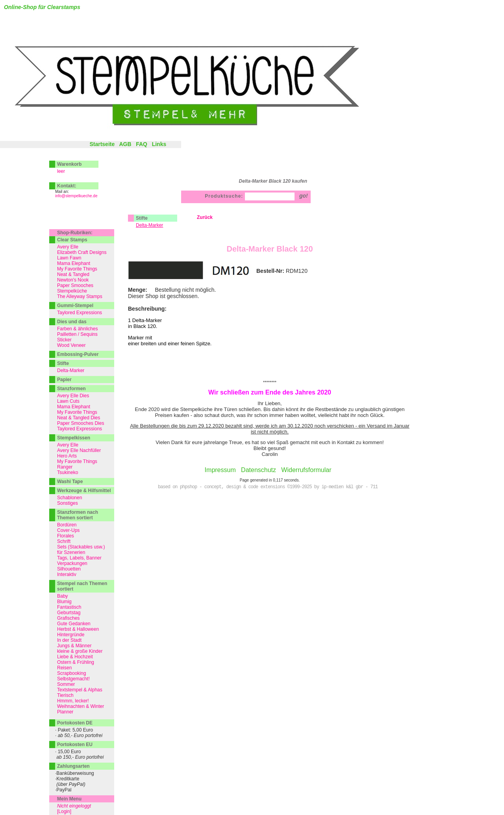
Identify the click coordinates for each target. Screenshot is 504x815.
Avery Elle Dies (73, 396)
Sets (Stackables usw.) (81, 547)
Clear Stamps (72, 240)
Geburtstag (69, 613)
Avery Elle (68, 247)
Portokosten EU (75, 745)
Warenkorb (69, 164)
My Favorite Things (77, 269)
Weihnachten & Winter (81, 706)
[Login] (64, 811)
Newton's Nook (73, 280)
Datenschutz (258, 470)
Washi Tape (70, 482)
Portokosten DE (75, 723)
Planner (65, 712)
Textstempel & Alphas (80, 690)
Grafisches (68, 618)
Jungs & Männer (74, 646)
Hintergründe (71, 635)
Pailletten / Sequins (77, 334)
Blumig (64, 602)
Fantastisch (69, 607)
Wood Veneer (71, 345)
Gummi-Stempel (75, 306)
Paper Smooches (75, 285)
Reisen (64, 668)
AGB (125, 144)
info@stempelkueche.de (76, 196)
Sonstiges (68, 503)
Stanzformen (71, 389)
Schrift (64, 541)
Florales (66, 536)
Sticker (64, 340)
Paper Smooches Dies (81, 423)
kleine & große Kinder (80, 651)
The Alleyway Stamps (80, 296)
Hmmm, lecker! (73, 701)
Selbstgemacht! (73, 679)
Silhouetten (69, 569)
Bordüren (67, 525)
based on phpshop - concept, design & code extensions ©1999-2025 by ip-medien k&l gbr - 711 (268, 487)
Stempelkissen (74, 438)
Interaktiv (67, 574)
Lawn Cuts (68, 401)
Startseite (102, 144)
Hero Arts (67, 456)
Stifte (142, 218)
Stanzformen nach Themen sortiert (78, 515)
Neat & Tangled (73, 274)
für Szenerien (71, 552)
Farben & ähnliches (77, 329)
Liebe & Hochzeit (75, 657)
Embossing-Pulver (78, 354)
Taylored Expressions (80, 313)
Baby (62, 596)
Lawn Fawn (69, 258)
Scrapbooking (71, 673)
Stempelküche (72, 291)
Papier (64, 380)
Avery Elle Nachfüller (79, 450)
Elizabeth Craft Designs (82, 252)
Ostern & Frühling (76, 662)
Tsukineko (68, 472)
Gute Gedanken (74, 624)
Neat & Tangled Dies (79, 418)
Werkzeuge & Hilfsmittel (84, 491)
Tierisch (65, 695)
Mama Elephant (74, 263)
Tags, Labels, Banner (79, 558)
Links (159, 144)
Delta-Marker (71, 370)
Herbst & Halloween (78, 629)
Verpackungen (72, 563)
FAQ (142, 144)
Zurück (205, 217)
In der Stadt (69, 640)
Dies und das (72, 322)
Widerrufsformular (306, 470)
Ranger (65, 467)
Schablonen (69, 498)
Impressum (220, 470)
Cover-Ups (68, 530)
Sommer (66, 684)
